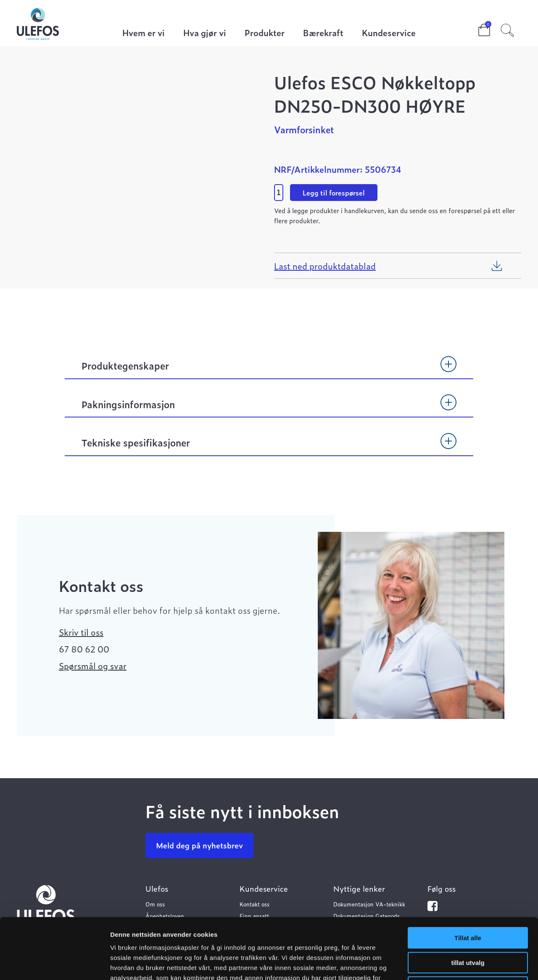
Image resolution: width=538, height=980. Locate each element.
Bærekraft (323, 33)
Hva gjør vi (205, 33)
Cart (477, 27)
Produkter (265, 33)
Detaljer (448, 963)
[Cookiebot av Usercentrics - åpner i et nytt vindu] (54, 964)
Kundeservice (389, 33)
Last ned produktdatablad (325, 266)
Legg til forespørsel (334, 193)
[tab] (269, 370)
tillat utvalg (468, 902)
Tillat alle (468, 877)
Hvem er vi (144, 33)
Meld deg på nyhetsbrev (199, 845)
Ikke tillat (468, 926)
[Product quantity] (279, 193)
